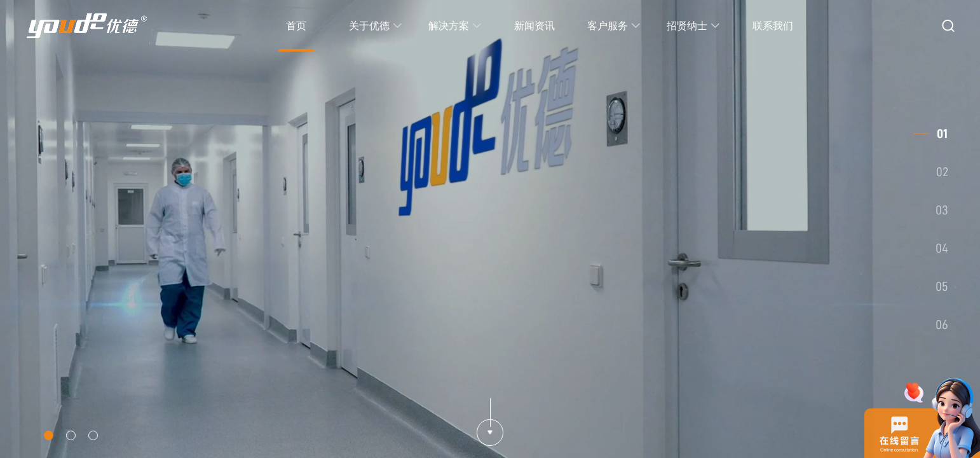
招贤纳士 (693, 26)
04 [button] (942, 248)
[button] (49, 435)
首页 (296, 26)
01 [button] (942, 134)
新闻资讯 (534, 26)
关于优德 (376, 26)
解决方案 (455, 26)
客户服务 (614, 26)
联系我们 (773, 26)
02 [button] (942, 172)
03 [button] (942, 210)
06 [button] (942, 324)
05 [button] (942, 286)
